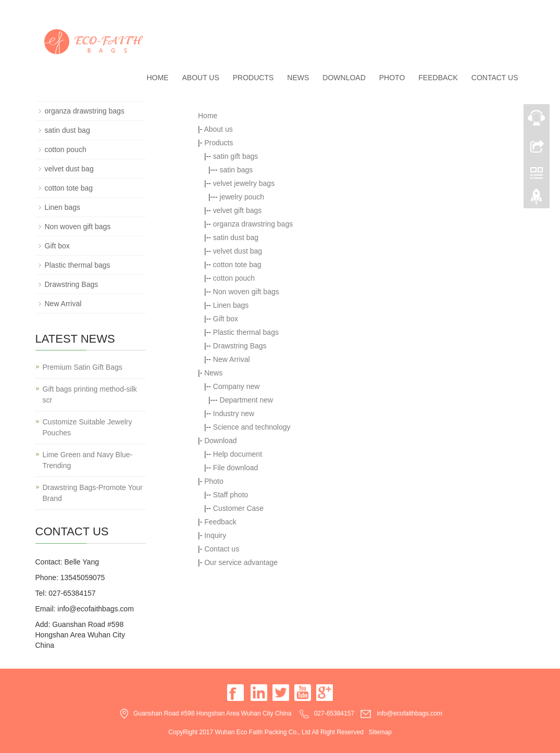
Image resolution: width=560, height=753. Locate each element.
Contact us (495, 78)
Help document (238, 454)
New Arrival (232, 359)
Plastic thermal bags (246, 332)
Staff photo (231, 495)
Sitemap (380, 732)
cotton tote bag (237, 265)
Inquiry (215, 535)
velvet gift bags (237, 210)
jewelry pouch (242, 197)
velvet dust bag (238, 251)
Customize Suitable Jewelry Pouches (88, 427)
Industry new (234, 413)
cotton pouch (234, 278)
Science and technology (252, 427)
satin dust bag (236, 237)
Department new (247, 400)
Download (344, 78)
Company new (237, 386)
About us (200, 78)
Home (157, 78)
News (298, 78)
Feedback (438, 78)
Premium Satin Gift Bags (83, 367)
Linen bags (231, 305)
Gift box (226, 319)
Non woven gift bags (246, 292)
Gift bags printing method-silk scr (90, 394)
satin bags (237, 170)
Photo (392, 78)
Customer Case (238, 508)
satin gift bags (235, 156)
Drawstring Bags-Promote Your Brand (93, 493)
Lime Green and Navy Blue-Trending (88, 460)
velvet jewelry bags (244, 183)
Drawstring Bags (240, 346)
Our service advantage (241, 562)
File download (235, 468)
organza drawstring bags (253, 224)
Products (253, 78)
